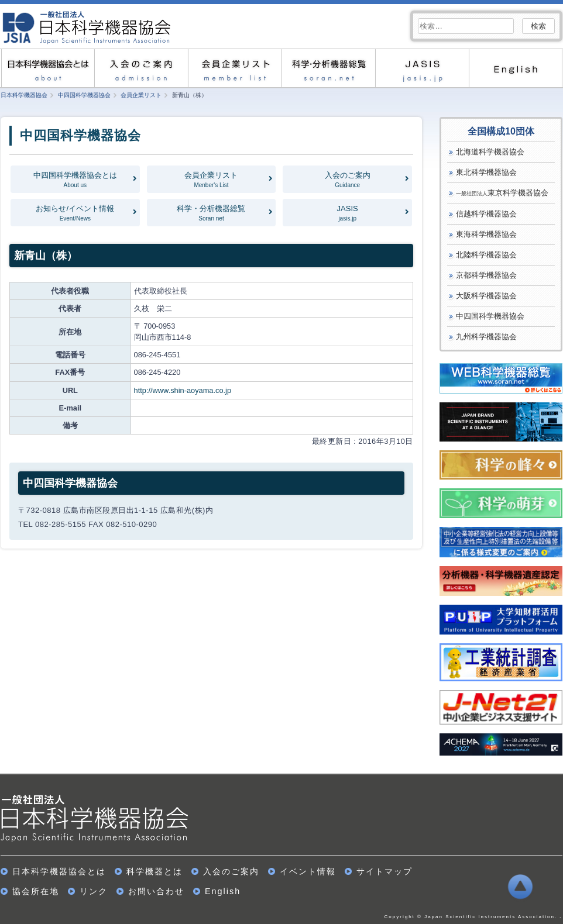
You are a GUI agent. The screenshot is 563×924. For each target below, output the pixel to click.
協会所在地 (36, 891)
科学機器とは (155, 871)
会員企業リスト (235, 68)
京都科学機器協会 (486, 275)
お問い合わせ (156, 891)
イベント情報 (308, 871)
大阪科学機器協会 (486, 296)
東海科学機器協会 (486, 234)
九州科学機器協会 (486, 337)
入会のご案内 (141, 68)
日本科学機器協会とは (47, 68)
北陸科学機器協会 (486, 255)
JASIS (422, 68)
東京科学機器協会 (502, 193)
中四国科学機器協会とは (75, 180)
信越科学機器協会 (486, 214)
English (516, 68)
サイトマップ (385, 871)
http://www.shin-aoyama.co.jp (183, 390)
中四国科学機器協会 (490, 316)
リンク (94, 891)
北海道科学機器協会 (490, 152)
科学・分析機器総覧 (328, 68)
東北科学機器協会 (486, 172)
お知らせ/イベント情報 (75, 213)
